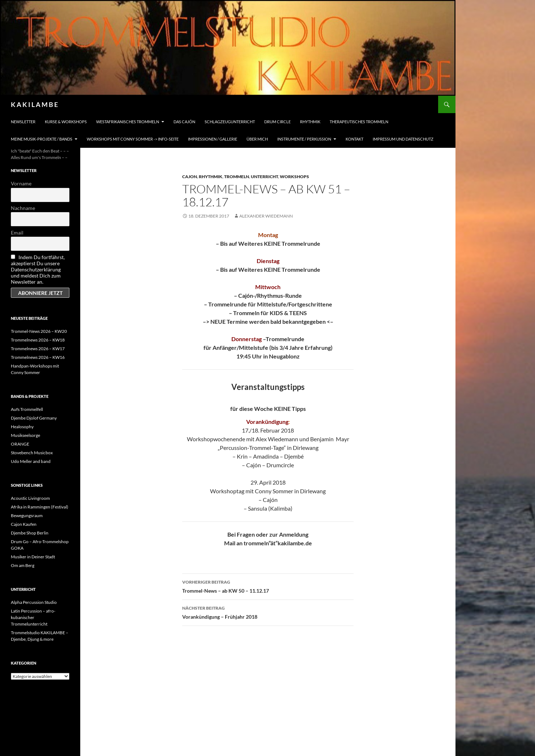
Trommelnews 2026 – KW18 (38, 340)
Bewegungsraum (27, 516)
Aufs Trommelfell (27, 409)
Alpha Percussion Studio (34, 602)
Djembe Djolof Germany (34, 418)
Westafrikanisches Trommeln (128, 122)
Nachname (23, 208)
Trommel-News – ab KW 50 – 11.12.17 (268, 586)
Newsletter (23, 122)
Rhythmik (310, 122)
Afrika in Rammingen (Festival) (40, 507)
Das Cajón (184, 122)
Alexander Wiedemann (266, 216)
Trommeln (237, 177)
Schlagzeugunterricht (230, 122)
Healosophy (22, 427)
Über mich (257, 139)
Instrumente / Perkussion (304, 139)
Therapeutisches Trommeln (359, 122)
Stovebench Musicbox (32, 453)
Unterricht (264, 177)
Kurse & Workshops (66, 122)
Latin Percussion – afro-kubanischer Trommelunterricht (33, 617)
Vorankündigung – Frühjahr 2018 (268, 612)
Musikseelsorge (25, 435)
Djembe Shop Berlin (30, 533)
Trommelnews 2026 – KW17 (38, 349)
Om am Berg (23, 565)
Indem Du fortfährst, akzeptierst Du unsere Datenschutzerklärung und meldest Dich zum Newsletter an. (38, 269)
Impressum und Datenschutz (403, 139)
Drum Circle (277, 122)
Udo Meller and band (31, 461)
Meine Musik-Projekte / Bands (42, 139)
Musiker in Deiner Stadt (33, 557)
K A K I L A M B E (34, 104)
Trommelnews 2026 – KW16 (38, 357)
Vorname (21, 183)
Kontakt (354, 139)
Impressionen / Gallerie (213, 139)
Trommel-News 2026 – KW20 (39, 331)
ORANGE (20, 444)
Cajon (190, 177)
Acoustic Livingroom (30, 498)
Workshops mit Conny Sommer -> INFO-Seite (133, 139)
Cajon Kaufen (24, 524)
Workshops (294, 177)
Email (17, 233)
